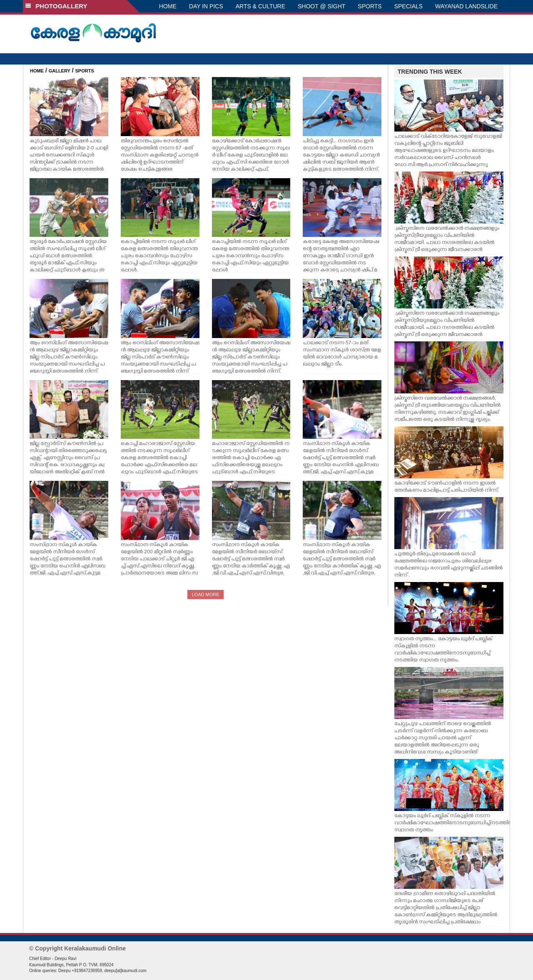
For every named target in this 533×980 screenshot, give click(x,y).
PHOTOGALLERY (56, 6)
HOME (168, 6)
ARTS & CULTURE (260, 6)
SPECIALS (408, 6)
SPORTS (370, 6)
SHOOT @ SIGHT (321, 6)
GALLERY (60, 71)
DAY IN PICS (206, 6)
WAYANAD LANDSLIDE (466, 6)
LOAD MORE (205, 594)
